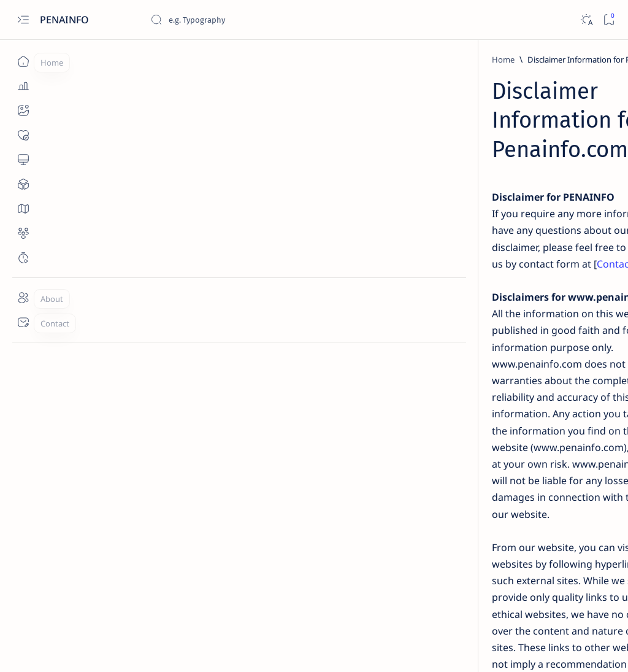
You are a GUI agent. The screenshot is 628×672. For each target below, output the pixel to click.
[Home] (23, 61)
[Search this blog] (242, 20)
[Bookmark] (609, 20)
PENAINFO (66, 20)
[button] (554, 647)
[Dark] (586, 20)
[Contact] (23, 322)
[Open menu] (23, 20)
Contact (246, 172)
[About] (23, 298)
